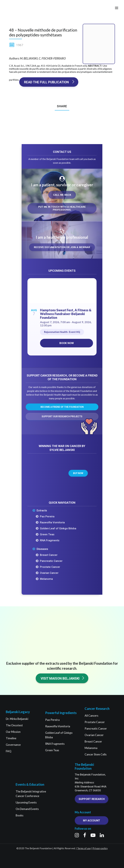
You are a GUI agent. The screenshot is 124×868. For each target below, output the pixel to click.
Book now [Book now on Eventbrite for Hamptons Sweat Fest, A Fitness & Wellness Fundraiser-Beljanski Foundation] (67, 343)
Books (20, 815)
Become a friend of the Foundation (62, 407)
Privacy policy (100, 848)
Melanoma (46, 579)
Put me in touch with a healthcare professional (62, 208)
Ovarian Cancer (49, 573)
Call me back (62, 195)
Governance (13, 745)
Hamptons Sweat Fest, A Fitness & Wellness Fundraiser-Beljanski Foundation (66, 314)
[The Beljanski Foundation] (15, 8)
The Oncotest (14, 725)
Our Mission (13, 732)
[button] (117, 8)
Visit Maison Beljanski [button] (63, 678)
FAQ (9, 751)
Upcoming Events (26, 802)
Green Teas (47, 534)
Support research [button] (92, 799)
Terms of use (84, 848)
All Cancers (91, 716)
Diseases (42, 549)
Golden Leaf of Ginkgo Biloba (58, 528)
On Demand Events (27, 809)
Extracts (42, 510)
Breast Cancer (49, 555)
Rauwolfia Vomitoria (52, 522)
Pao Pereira (47, 516)
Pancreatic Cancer (51, 561)
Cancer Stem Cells (96, 754)
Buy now (78, 473)
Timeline (11, 738)
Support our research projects (62, 416)
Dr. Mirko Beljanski (17, 719)
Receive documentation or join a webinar (62, 247)
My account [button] (92, 821)
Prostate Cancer (50, 567)
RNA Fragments (50, 540)
